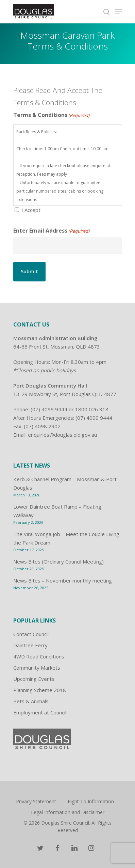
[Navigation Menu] (118, 12)
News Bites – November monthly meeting (63, 580)
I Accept (31, 210)
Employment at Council (40, 712)
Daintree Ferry (30, 645)
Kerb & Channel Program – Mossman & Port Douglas (65, 483)
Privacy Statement (36, 801)
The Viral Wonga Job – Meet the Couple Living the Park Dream (66, 538)
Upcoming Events (34, 679)
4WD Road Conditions (39, 656)
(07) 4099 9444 (49, 409)
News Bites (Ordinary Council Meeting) (58, 561)
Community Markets (37, 668)
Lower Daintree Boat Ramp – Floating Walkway (57, 511)
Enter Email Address (51, 231)
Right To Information (91, 801)
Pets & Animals (31, 701)
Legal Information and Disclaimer (68, 812)
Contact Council (31, 634)
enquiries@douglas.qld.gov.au (62, 435)
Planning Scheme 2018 (40, 690)
